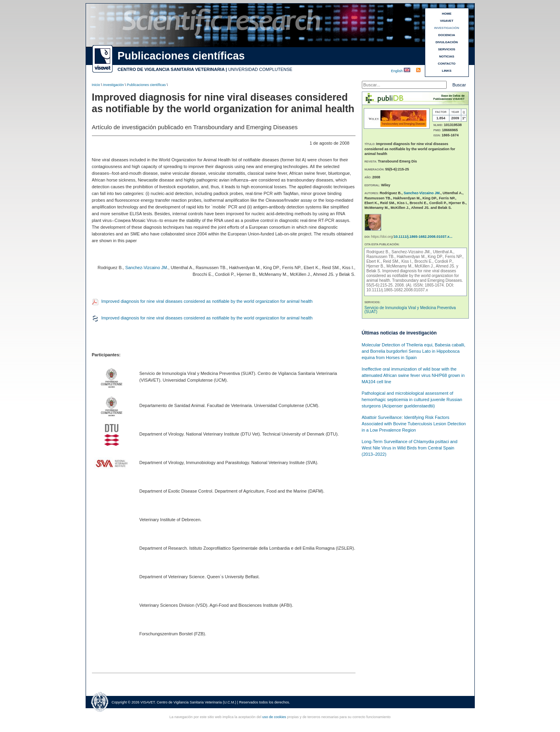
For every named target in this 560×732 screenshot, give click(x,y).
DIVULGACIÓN (447, 42)
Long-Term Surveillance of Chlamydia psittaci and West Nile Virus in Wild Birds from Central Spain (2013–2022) (410, 448)
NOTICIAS (447, 56)
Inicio (96, 85)
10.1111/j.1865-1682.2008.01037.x (397, 290)
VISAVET (447, 21)
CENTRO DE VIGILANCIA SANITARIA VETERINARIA (171, 69)
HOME (447, 14)
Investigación (114, 85)
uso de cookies (274, 717)
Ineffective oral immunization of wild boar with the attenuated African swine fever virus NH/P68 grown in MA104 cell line (413, 375)
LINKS (447, 71)
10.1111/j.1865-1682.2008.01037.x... (423, 237)
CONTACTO (447, 64)
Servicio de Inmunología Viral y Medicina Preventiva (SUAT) (410, 310)
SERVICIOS (446, 49)
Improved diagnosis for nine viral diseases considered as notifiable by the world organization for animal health (207, 301)
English (398, 71)
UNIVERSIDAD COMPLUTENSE (260, 69)
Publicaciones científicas (146, 85)
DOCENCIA (447, 35)
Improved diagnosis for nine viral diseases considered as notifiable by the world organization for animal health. (413, 276)
